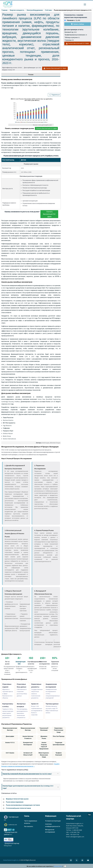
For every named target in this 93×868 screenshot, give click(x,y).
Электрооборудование (35, 10)
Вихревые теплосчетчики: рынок (17, 799)
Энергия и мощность (17, 10)
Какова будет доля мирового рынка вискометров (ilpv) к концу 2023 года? (31, 787)
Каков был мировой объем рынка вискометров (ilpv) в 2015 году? (31, 774)
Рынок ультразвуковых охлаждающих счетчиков (23, 805)
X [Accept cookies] (65, 866)
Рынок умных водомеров (15, 802)
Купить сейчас (77, 24)
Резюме (31, 75)
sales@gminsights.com (77, 837)
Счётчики (48, 10)
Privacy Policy (58, 866)
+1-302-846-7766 (74, 832)
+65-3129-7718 (74, 834)
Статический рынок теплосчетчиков (18, 808)
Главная (4, 10)
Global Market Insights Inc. (11, 860)
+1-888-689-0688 (77, 830)
